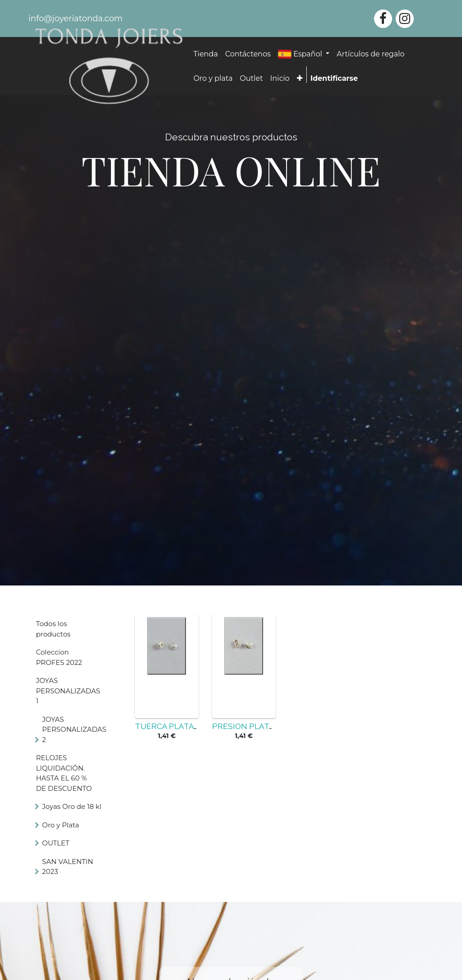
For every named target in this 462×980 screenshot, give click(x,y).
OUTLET (55, 843)
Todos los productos (53, 629)
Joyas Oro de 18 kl (72, 806)
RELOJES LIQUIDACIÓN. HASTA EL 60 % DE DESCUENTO (64, 773)
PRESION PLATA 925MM (258, 726)
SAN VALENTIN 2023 (67, 867)
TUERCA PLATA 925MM (179, 726)
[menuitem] (206, 54)
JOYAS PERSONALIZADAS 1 (68, 691)
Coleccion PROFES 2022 (59, 657)
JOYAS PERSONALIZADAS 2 (74, 729)
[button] (300, 79)
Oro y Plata (60, 825)
